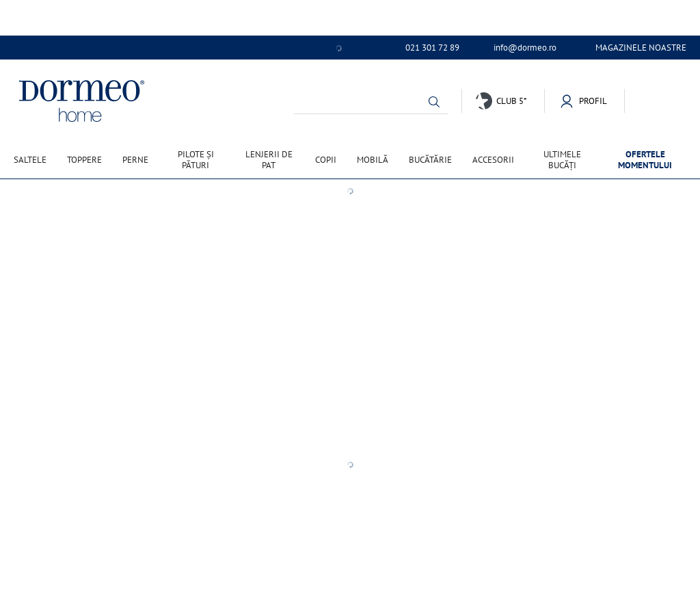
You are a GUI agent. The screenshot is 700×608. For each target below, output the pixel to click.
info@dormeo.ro (525, 48)
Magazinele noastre (641, 48)
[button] (434, 102)
